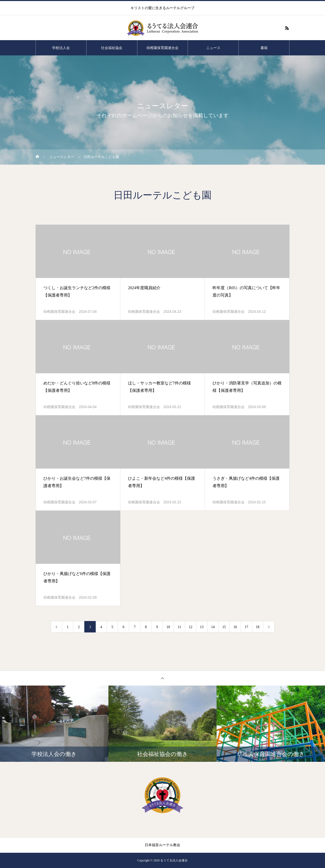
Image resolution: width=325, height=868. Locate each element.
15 (224, 627)
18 (258, 627)
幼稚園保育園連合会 (162, 48)
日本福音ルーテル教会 (162, 845)
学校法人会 (61, 48)
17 (247, 627)
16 (235, 627)
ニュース (213, 48)
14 (213, 627)
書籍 (264, 48)
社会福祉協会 (112, 48)
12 (191, 627)
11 (179, 627)
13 (202, 627)
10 (168, 627)
